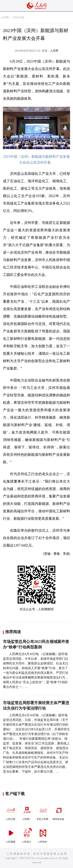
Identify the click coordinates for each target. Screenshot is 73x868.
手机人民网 (43, 812)
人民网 (5, 18)
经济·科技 (19, 18)
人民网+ (27, 812)
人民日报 (11, 812)
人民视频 (11, 835)
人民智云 (27, 835)
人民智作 (43, 835)
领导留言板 (59, 812)
